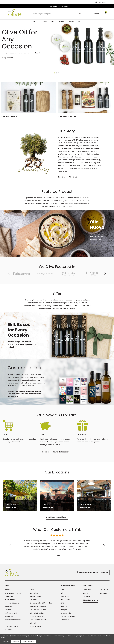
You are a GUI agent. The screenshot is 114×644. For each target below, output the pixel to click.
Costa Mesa (87, 590)
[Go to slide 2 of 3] (57, 73)
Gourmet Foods (10, 600)
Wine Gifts (8, 606)
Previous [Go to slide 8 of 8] (9, 274)
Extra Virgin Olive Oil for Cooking (41, 603)
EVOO (7, 623)
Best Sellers (34, 593)
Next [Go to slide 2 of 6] (104, 545)
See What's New (35, 596)
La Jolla (86, 593)
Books (32, 590)
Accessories (9, 596)
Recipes (71, 22)
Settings (6, 641)
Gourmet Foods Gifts (37, 616)
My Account (65, 600)
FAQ (63, 603)
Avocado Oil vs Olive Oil (38, 606)
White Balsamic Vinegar (13, 593)
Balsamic (8, 610)
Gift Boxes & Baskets (12, 603)
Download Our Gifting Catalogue (93, 572)
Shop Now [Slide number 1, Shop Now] (7, 63)
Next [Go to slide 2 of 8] (105, 274)
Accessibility (66, 620)
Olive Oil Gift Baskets (37, 613)
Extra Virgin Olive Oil (11, 626)
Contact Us (65, 596)
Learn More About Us (69, 177)
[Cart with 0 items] (105, 14)
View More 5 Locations (57, 517)
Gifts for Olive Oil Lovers (38, 610)
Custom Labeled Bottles (13, 620)
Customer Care (68, 586)
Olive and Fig (9, 616)
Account (97, 14)
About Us (64, 590)
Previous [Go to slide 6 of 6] (10, 545)
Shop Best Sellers (10, 116)
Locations (44, 22)
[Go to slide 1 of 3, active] (55, 73)
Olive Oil (7, 590)
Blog (80, 22)
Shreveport (104, 593)
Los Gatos (86, 596)
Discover (11, 507)
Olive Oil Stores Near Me (38, 620)
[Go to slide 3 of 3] (59, 73)
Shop (35, 22)
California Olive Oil (11, 613)
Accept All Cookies (28, 641)
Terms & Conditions (68, 616)
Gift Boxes (8, 630)
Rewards (61, 22)
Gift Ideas (33, 600)
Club (53, 22)
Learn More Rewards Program (57, 452)
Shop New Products (68, 116)
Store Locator (91, 600)
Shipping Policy (66, 613)
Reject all (16, 641)
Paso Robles (104, 590)
